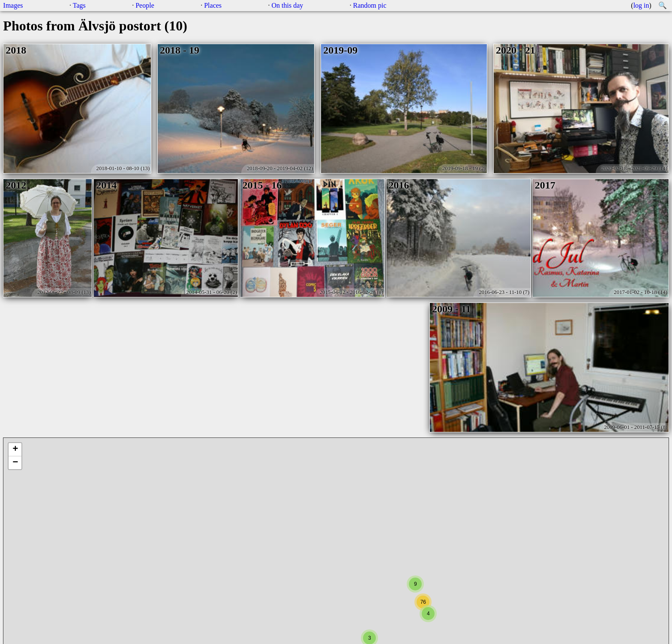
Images (13, 5)
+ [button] (15, 449)
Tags (79, 5)
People (145, 5)
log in (641, 5)
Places (213, 5)
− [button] (15, 463)
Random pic (370, 5)
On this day (288, 5)
